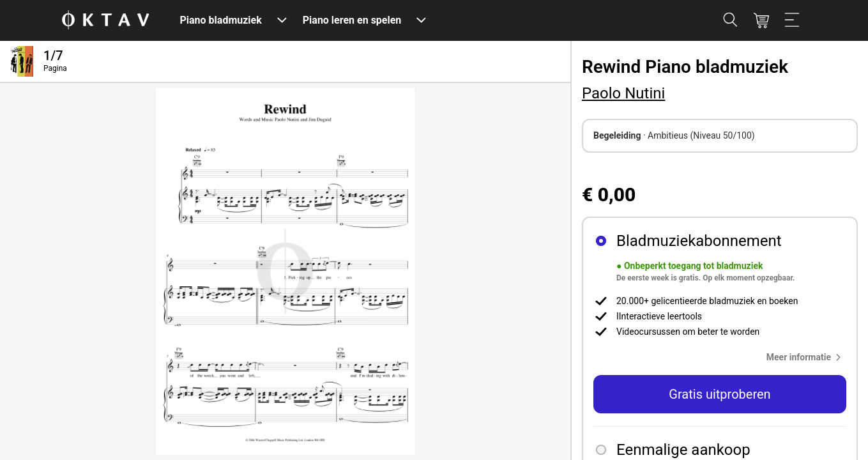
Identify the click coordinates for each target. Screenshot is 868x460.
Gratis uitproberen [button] (720, 394)
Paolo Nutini (623, 93)
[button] (806, 357)
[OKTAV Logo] (105, 21)
